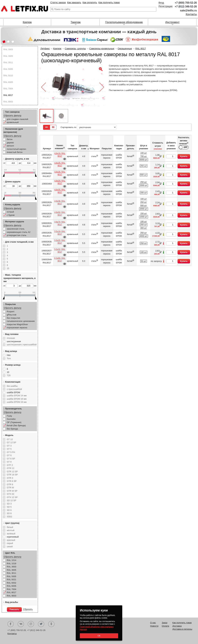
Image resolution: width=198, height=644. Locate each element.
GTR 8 (10, 484)
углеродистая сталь (17, 235)
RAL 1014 (11, 560)
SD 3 (9, 504)
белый (10, 527)
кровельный (13, 122)
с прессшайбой (14, 389)
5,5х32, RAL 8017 (60, 251)
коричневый (13, 537)
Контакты (191, 14)
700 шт (144, 156)
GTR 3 (10, 478)
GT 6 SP (11, 459)
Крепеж (27, 22)
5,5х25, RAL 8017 (60, 242)
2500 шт (143, 185)
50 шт (144, 261)
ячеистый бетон (15, 152)
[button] (4, 42)
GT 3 (9, 446)
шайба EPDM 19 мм (17, 402)
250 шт (144, 166)
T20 (9, 375)
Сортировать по (88, 127)
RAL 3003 (8, 49)
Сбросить (28, 609)
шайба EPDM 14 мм (17, 396)
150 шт (144, 214)
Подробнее (65, 159)
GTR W (10, 488)
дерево (10, 143)
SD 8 (9, 513)
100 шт (144, 153)
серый (10, 543)
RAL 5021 (11, 580)
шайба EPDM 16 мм (17, 399)
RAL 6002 (11, 583)
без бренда (12, 429)
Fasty (9, 416)
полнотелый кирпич (16, 149)
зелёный (11, 534)
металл (10, 146)
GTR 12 (11, 468)
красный (11, 540)
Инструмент (172, 22)
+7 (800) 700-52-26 (186, 3)
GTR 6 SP (12, 481)
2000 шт (143, 209)
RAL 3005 (8, 56)
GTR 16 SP (12, 475)
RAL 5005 (8, 69)
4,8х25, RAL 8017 (60, 164)
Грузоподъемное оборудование (124, 22)
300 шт (144, 228)
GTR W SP (12, 491)
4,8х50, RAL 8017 (60, 214)
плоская (11, 338)
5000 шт (143, 160)
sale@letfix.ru (188, 10)
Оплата (165, 626)
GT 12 (10, 439)
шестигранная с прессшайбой (22, 345)
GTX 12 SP (12, 497)
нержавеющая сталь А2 (19, 232)
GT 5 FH (11, 452)
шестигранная (14, 341)
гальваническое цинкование (21, 321)
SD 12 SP (11, 500)
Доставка (177, 626)
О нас (153, 623)
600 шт (144, 175)
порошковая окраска (17, 328)
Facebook (11, 624)
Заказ (165, 623)
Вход (161, 3)
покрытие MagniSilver (17, 324)
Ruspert (11, 312)
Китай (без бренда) (16, 425)
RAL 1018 (11, 563)
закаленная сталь (16, 229)
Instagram (31, 624)
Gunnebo (11, 419)
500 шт (144, 206)
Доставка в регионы (182, 629)
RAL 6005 (8, 82)
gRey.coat (12, 315)
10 (8, 372)
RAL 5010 (8, 76)
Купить (184, 156)
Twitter (41, 624)
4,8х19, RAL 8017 (60, 155)
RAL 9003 (8, 102)
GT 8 (9, 462)
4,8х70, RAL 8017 (60, 223)
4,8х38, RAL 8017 (60, 202)
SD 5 (9, 507)
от (10, 163)
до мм (28, 163)
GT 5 (9, 449)
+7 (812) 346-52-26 (186, 7)
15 (8, 268)
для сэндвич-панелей (17, 119)
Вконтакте (21, 624)
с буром (11, 215)
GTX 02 (10, 494)
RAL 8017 (8, 95)
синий (10, 546)
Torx (9, 358)
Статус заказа (58, 2)
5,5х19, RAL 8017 (60, 233)
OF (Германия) (14, 422)
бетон (10, 139)
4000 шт (143, 236)
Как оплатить (90, 2)
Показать (14, 609)
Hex (9, 355)
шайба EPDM (13, 392)
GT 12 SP (11, 442)
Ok (99, 636)
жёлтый (11, 530)
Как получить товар (109, 2)
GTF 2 (10, 465)
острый (10, 212)
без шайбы (12, 386)
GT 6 (9, 455)
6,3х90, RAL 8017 (60, 260)
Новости (154, 626)
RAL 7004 (8, 89)
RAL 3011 (8, 63)
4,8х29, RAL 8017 (60, 182)
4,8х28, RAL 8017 (60, 173)
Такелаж (76, 22)
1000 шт (143, 217)
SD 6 (9, 510)
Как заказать (74, 2)
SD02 (9, 517)
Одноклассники (51, 624)
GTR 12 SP (12, 472)
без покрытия (13, 318)
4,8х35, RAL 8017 (60, 191)
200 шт (144, 193)
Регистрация (165, 6)
